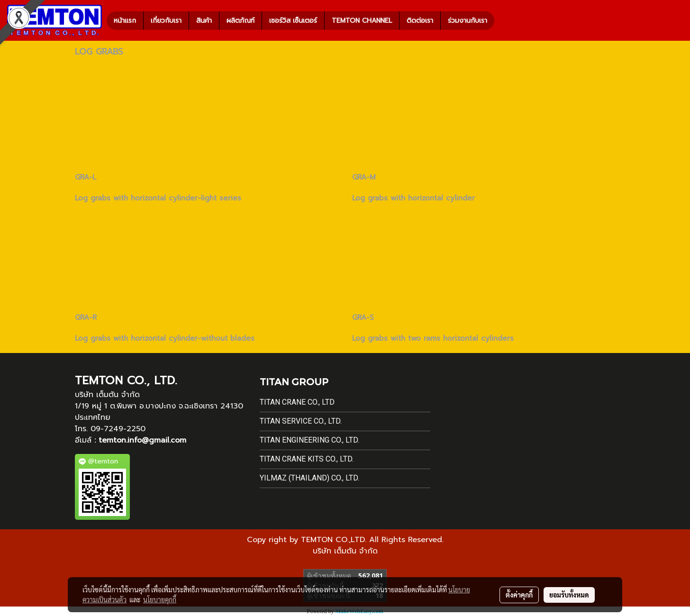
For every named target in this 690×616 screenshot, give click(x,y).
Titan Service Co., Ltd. (301, 421)
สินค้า (204, 21)
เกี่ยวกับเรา (166, 21)
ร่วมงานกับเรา (468, 21)
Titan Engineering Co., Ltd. (309, 440)
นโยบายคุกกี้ (160, 599)
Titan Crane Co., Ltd (297, 402)
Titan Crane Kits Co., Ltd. (307, 459)
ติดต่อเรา (420, 21)
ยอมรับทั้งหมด (569, 595)
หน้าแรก (125, 21)
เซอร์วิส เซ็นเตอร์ (293, 21)
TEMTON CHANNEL (362, 21)
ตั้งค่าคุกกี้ (519, 595)
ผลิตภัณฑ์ (241, 21)
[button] (503, 20)
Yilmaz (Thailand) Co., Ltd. (309, 478)
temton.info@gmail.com (142, 440)
